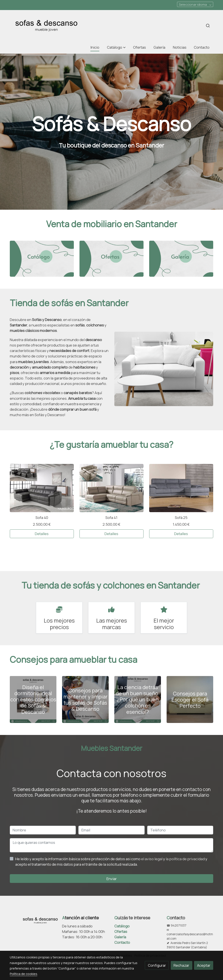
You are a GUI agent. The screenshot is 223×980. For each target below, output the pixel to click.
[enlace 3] (181, 258)
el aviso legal (152, 859)
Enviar (112, 879)
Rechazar (181, 965)
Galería (120, 937)
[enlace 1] (42, 258)
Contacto (122, 942)
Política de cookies (24, 974)
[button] (116, 47)
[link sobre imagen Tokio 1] (181, 488)
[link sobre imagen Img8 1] (42, 488)
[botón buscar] (208, 26)
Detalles (42, 534)
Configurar (157, 965)
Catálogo (122, 926)
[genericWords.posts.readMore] (33, 699)
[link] (46, 26)
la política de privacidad (186, 859)
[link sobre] (33, 920)
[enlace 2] (112, 258)
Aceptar (204, 965)
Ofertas (121, 931)
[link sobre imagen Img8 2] (112, 488)
